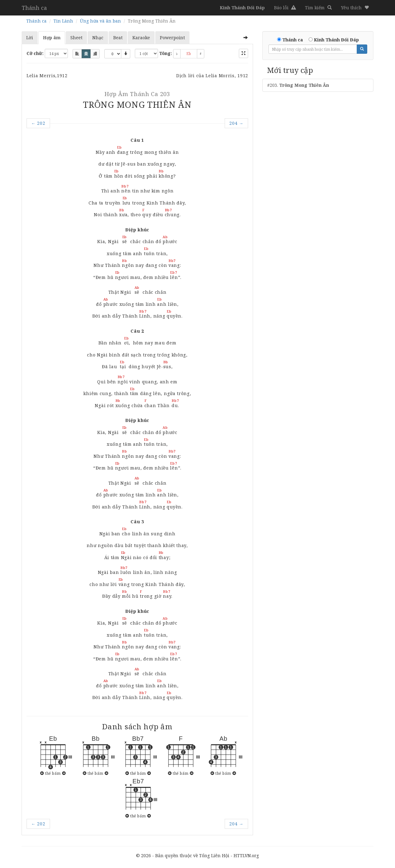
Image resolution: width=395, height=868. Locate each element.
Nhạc (98, 38)
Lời (30, 38)
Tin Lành (63, 21)
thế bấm (53, 773)
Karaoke (141, 38)
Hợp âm (52, 38)
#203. (298, 85)
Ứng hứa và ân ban (100, 21)
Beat (118, 38)
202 (38, 123)
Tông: (166, 53)
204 (236, 123)
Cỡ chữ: (35, 53)
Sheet (76, 38)
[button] (355, 8)
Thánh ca (34, 8)
